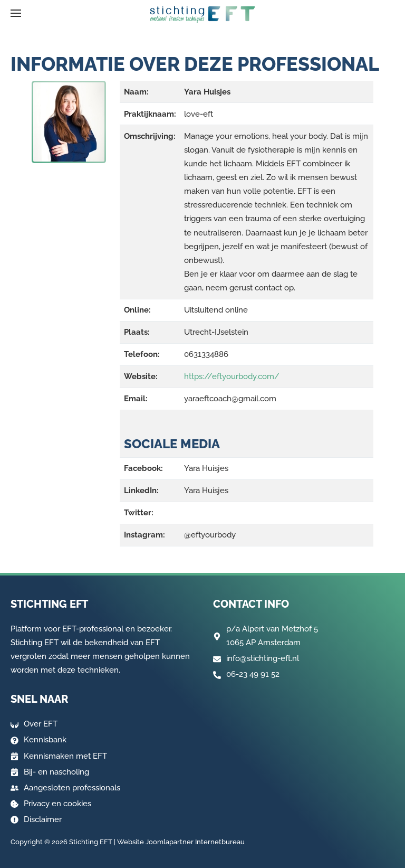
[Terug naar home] (202, 15)
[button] (16, 13)
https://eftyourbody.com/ (232, 376)
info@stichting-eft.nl (263, 658)
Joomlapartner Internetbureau (195, 842)
